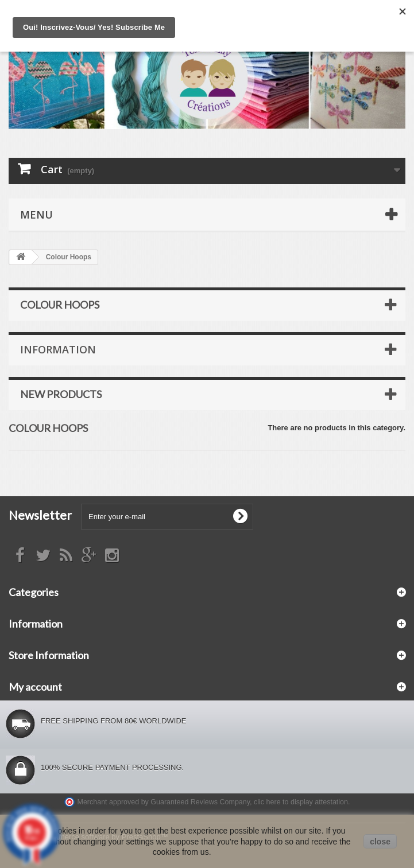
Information (58, 349)
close (380, 842)
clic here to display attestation (301, 802)
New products (61, 394)
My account (35, 687)
